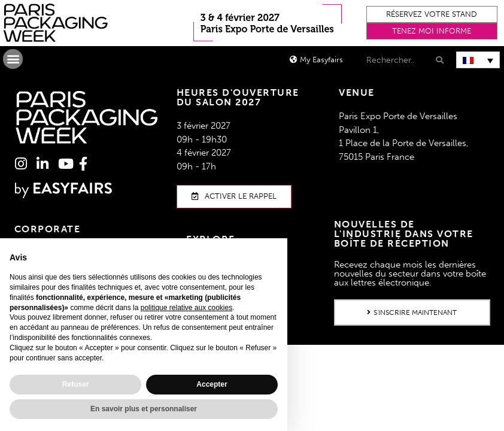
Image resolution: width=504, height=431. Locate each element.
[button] (432, 14)
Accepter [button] (212, 384)
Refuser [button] (76, 384)
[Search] (439, 60)
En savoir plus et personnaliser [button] (144, 409)
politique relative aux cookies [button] (186, 308)
